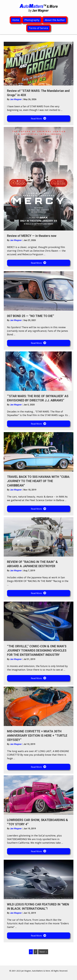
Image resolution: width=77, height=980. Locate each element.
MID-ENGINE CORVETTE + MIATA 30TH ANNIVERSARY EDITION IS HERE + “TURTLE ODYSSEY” (37, 736)
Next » (43, 952)
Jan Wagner (16, 99)
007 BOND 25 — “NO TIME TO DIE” (31, 316)
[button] (39, 118)
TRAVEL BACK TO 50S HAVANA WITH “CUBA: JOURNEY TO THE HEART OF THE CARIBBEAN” (38, 481)
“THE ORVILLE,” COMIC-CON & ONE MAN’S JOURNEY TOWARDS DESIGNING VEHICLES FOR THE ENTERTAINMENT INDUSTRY (37, 651)
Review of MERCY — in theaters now (32, 236)
